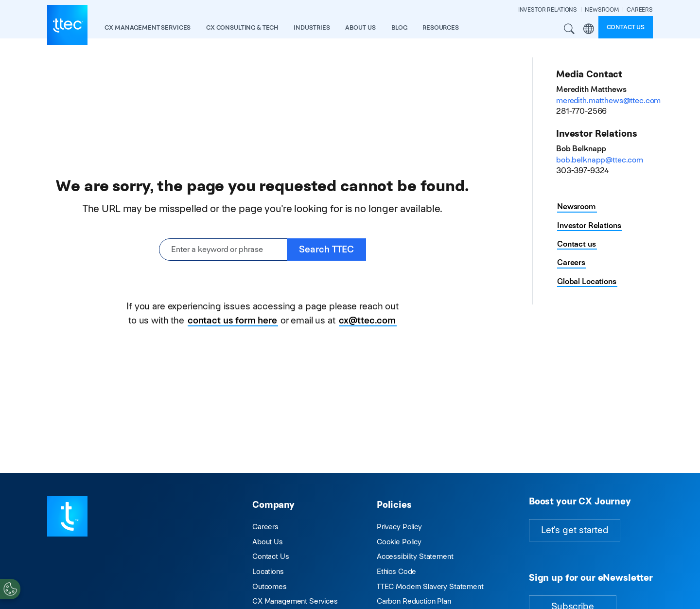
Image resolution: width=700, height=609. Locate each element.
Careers (571, 262)
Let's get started (575, 530)
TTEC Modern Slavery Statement (430, 586)
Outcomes (270, 586)
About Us (268, 542)
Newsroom (577, 206)
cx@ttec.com (367, 320)
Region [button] (589, 29)
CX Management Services (295, 601)
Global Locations (587, 281)
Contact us (626, 27)
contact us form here (232, 320)
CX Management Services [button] (148, 27)
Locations (268, 571)
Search (570, 29)
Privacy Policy (399, 527)
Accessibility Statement (415, 556)
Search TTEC (326, 249)
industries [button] (312, 27)
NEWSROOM (602, 9)
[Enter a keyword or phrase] (223, 250)
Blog (399, 27)
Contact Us (271, 556)
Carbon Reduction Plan (414, 601)
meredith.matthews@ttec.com (608, 100)
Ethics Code (396, 571)
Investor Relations (589, 225)
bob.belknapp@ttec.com (600, 160)
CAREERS (640, 9)
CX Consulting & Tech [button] (242, 27)
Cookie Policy (399, 542)
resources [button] (441, 27)
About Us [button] (360, 27)
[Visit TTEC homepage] (67, 516)
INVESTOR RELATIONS (548, 9)
